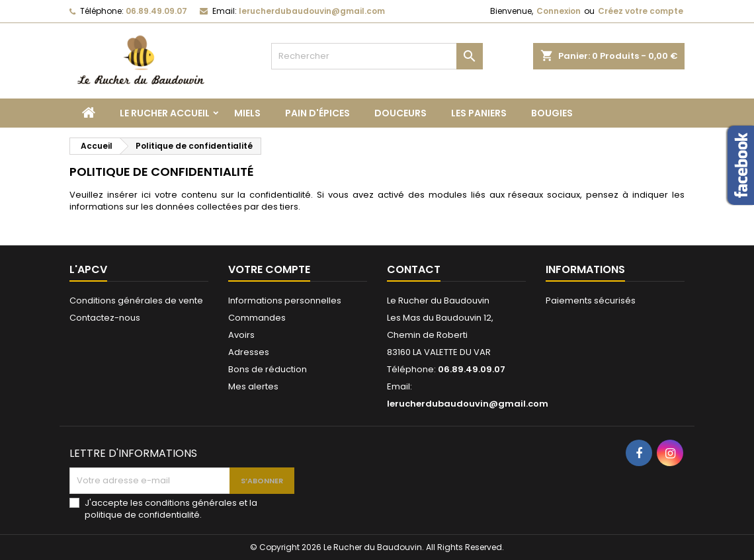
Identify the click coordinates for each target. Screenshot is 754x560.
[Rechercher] (377, 56)
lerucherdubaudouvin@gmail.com (312, 11)
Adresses (249, 352)
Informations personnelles (285, 300)
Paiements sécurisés (591, 300)
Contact (414, 269)
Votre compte (269, 269)
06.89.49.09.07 (156, 11)
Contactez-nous (105, 318)
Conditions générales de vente (136, 300)
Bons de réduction (268, 369)
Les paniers (479, 113)
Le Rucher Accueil (165, 113)
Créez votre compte (641, 11)
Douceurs (400, 113)
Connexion (559, 11)
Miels (247, 113)
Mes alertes (253, 386)
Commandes (257, 318)
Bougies (552, 113)
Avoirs (241, 335)
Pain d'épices (317, 113)
